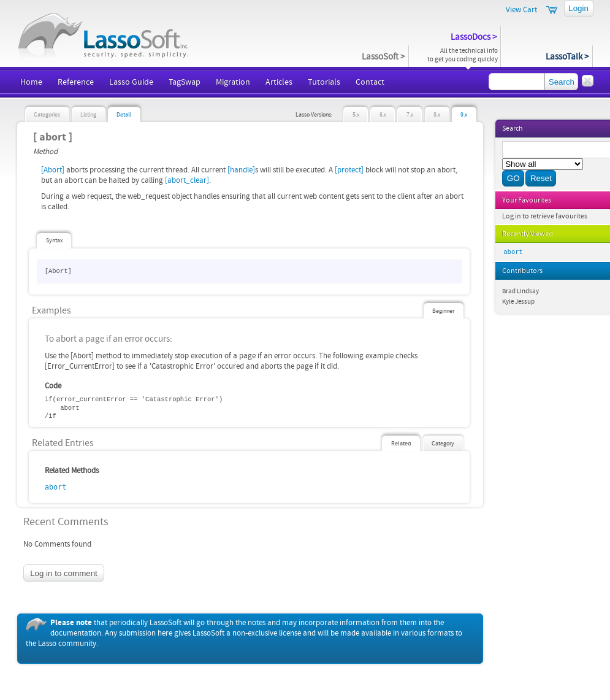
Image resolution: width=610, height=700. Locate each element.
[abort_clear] (187, 180)
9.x (464, 115)
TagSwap (185, 82)
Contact (370, 82)
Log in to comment (64, 573)
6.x (383, 115)
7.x (410, 115)
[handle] (241, 170)
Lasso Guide (131, 82)
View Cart (521, 10)
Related (401, 444)
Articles (279, 82)
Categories (47, 115)
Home (31, 82)
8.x (437, 115)
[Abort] (53, 170)
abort (55, 487)
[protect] (349, 170)
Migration (233, 82)
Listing (88, 115)
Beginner (443, 311)
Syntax (54, 240)
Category (443, 444)
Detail (124, 115)
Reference (76, 82)
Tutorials (324, 82)
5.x (356, 115)
